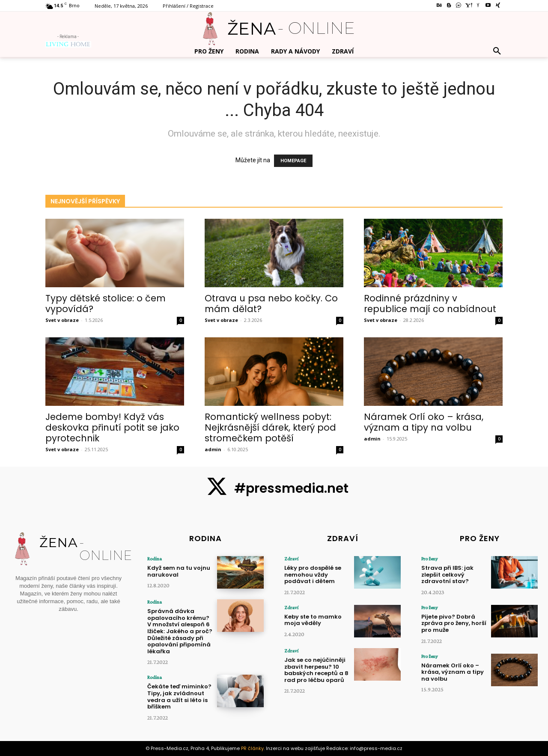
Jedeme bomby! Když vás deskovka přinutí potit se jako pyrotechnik (112, 427)
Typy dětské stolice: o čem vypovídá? (106, 304)
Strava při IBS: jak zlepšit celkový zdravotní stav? (447, 574)
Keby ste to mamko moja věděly (313, 620)
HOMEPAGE (293, 161)
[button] (497, 51)
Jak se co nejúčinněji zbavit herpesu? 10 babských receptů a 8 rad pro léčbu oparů (316, 670)
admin (213, 449)
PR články (252, 748)
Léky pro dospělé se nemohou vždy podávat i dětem (313, 574)
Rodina (155, 559)
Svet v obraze (62, 320)
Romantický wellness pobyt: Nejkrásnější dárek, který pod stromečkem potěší (270, 427)
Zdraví (291, 559)
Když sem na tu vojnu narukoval (179, 571)
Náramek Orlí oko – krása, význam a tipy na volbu (424, 422)
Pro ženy (430, 559)
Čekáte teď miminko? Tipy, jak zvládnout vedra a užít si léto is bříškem (179, 696)
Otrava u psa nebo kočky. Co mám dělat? (271, 304)
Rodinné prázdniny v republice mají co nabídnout (430, 304)
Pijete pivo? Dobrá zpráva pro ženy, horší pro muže (454, 623)
